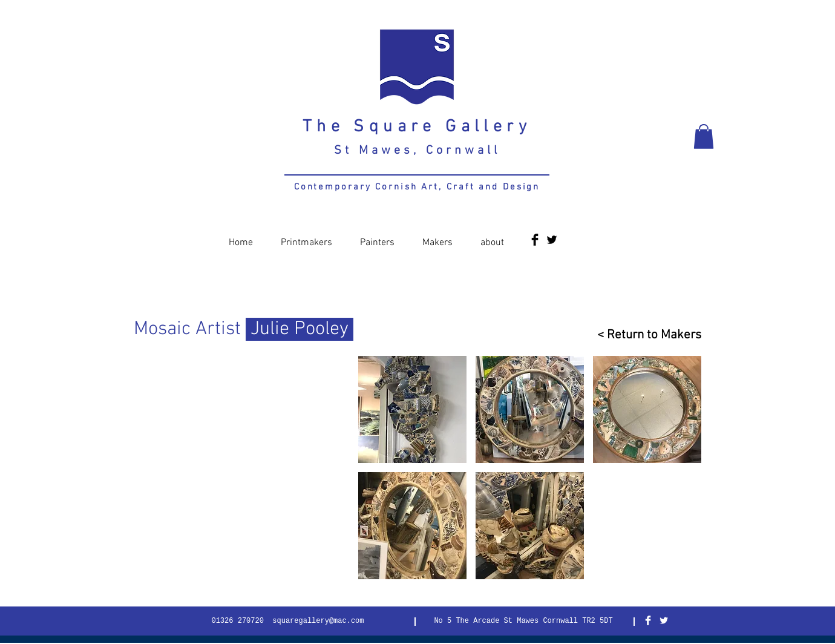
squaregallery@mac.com (318, 621)
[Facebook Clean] (648, 620)
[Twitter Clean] (664, 620)
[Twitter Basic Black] (552, 240)
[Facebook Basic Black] (535, 240)
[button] (704, 136)
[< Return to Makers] (644, 335)
